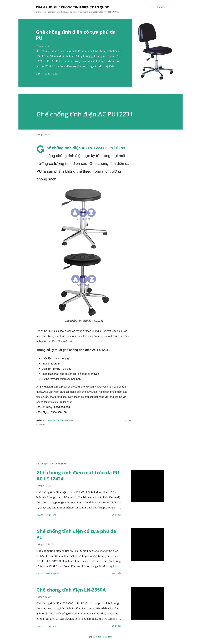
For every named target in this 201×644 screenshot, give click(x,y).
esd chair (47, 420)
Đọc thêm (117, 515)
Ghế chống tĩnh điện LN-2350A (71, 590)
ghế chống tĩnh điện (63, 420)
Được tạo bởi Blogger (100, 637)
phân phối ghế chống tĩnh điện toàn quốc (72, 7)
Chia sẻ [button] (39, 74)
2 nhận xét (51, 515)
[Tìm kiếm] (161, 7)
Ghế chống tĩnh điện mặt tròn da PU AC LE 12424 (78, 476)
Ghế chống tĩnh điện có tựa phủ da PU (76, 35)
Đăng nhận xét (52, 74)
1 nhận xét (51, 626)
